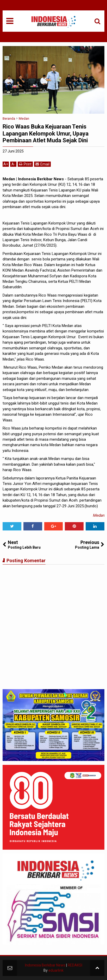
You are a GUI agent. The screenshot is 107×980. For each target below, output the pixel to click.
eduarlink (56, 970)
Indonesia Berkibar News (45, 965)
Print (25, 164)
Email (42, 164)
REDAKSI (75, 965)
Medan (99, 515)
